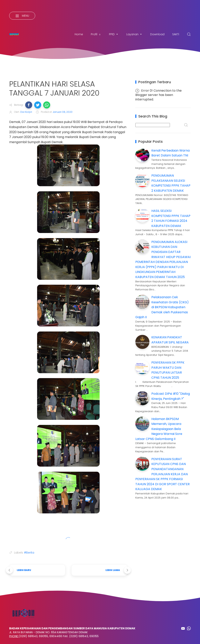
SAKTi (176, 34)
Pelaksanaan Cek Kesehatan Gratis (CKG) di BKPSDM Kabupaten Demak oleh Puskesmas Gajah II (162, 307)
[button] (29, 105)
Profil (96, 34)
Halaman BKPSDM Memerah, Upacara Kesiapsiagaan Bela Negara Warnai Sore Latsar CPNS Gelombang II (159, 429)
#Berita (29, 553)
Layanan (134, 34)
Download (157, 34)
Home (79, 34)
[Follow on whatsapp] (189, 628)
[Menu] (22, 16)
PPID (114, 34)
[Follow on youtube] (183, 628)
